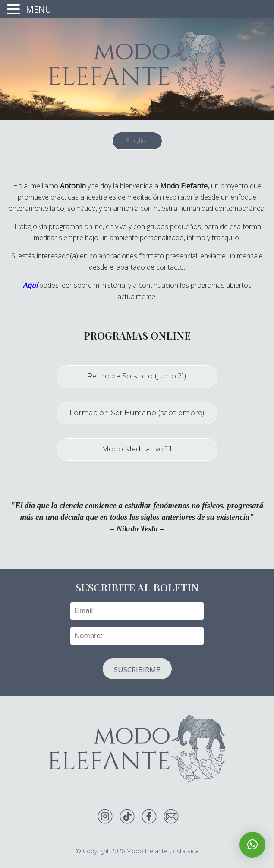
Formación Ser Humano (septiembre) (137, 413)
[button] (252, 845)
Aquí (30, 285)
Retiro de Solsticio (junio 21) (137, 376)
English (137, 141)
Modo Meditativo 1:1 (137, 449)
